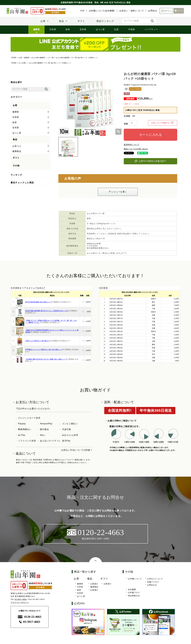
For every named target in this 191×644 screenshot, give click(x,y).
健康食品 (94, 587)
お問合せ (153, 11)
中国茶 (132, 29)
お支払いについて (155, 579)
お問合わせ (152, 585)
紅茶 (117, 29)
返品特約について (132, 145)
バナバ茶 (50, 58)
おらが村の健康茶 (38, 58)
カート (179, 11)
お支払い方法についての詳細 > (77, 450)
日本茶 (53, 29)
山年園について (135, 579)
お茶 (43, 21)
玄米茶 (83, 29)
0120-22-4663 (30, 617)
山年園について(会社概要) (102, 11)
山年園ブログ (134, 593)
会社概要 (132, 589)
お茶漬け (94, 590)
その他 (16, 166)
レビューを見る (135, 89)
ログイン (166, 11)
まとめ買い (23, 63)
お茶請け (94, 584)
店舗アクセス (153, 582)
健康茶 (36, 29)
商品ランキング (105, 21)
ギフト (81, 21)
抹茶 (68, 29)
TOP (82, 11)
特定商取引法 (134, 596)
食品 (61, 21)
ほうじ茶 (100, 29)
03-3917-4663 (21, 599)
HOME (14, 58)
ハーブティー (151, 29)
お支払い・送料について (132, 11)
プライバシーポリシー (20, 602)
